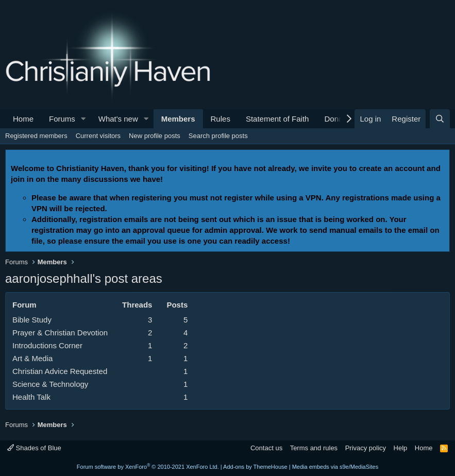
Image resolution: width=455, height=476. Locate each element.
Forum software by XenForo (148, 467)
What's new (118, 119)
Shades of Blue (34, 448)
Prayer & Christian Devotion (60, 333)
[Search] (440, 119)
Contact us (266, 448)
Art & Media (32, 358)
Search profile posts (218, 136)
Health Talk (31, 397)
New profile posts (155, 136)
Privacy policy (366, 448)
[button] (83, 119)
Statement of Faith (277, 119)
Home (23, 119)
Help (401, 448)
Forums (62, 119)
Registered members (36, 136)
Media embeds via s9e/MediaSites (335, 467)
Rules (221, 119)
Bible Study (32, 320)
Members (178, 119)
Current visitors (98, 136)
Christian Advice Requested (60, 371)
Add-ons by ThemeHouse (255, 467)
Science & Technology (50, 384)
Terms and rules (314, 448)
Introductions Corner (47, 345)
